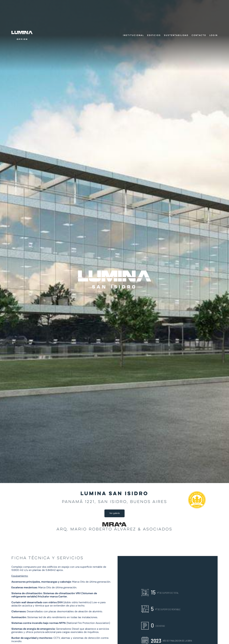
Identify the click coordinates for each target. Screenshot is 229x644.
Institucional (133, 35)
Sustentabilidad (176, 35)
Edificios (154, 35)
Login (214, 35)
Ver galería (114, 513)
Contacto (199, 35)
